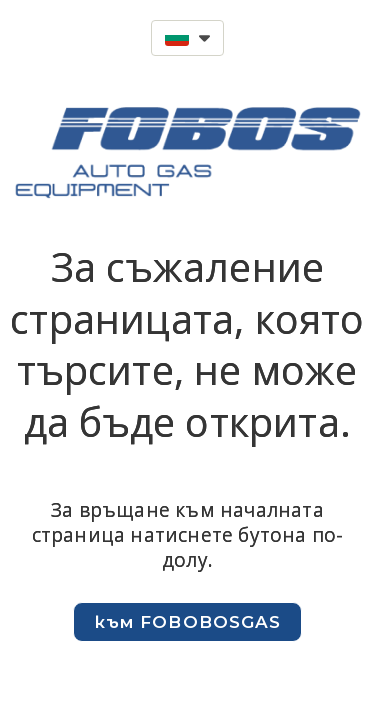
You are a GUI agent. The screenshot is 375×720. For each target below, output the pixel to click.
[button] (187, 38)
